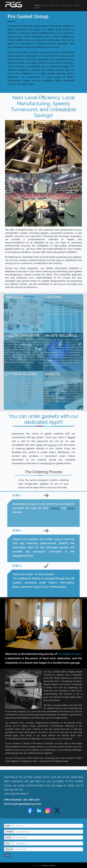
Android (52, 445)
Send (7, 855)
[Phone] (49, 837)
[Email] (49, 843)
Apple (39, 445)
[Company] (49, 832)
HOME (37, 5)
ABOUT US (54, 5)
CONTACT (77, 5)
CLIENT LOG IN (66, 5)
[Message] (49, 849)
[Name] (49, 826)
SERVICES (45, 5)
